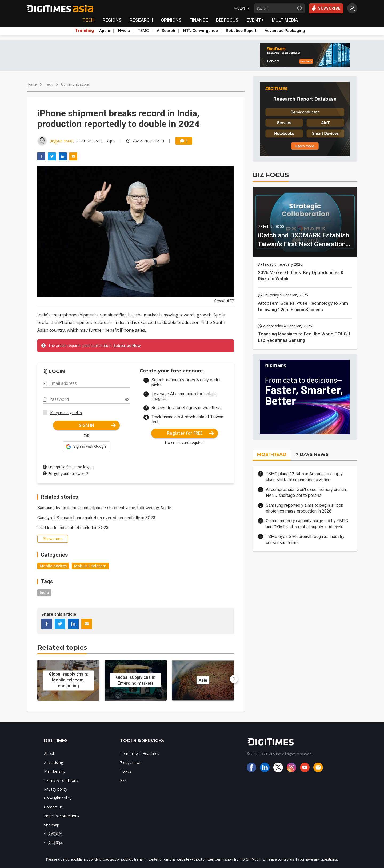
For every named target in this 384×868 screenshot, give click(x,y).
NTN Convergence (201, 31)
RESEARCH (141, 20)
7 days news (131, 762)
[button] (86, 447)
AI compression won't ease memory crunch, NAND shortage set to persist (306, 492)
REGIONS (112, 20)
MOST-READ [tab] (272, 454)
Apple (105, 31)
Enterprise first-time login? (71, 467)
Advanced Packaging (285, 31)
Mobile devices (53, 566)
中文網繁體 (53, 834)
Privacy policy (56, 789)
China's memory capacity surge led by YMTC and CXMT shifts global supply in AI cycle (307, 524)
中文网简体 (53, 843)
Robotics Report (241, 31)
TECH (88, 20)
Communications (75, 84)
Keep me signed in (66, 413)
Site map (52, 825)
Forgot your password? (68, 473)
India (44, 592)
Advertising (53, 762)
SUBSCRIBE (326, 8)
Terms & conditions (61, 780)
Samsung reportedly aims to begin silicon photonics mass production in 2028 (305, 508)
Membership (55, 771)
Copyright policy (58, 798)
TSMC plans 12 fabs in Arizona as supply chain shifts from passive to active (304, 477)
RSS (123, 780)
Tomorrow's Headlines (140, 753)
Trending (85, 31)
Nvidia (124, 31)
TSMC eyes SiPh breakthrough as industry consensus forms (305, 539)
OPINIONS (171, 20)
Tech (49, 84)
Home (32, 84)
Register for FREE (191, 433)
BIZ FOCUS (227, 20)
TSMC (143, 31)
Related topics (62, 647)
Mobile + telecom (90, 566)
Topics (126, 771)
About (49, 753)
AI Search (166, 31)
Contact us (53, 807)
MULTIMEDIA (285, 20)
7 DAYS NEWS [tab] (312, 454)
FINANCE (199, 20)
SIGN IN (97, 425)
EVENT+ (255, 20)
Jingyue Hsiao (62, 141)
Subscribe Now (127, 345)
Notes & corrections (62, 816)
